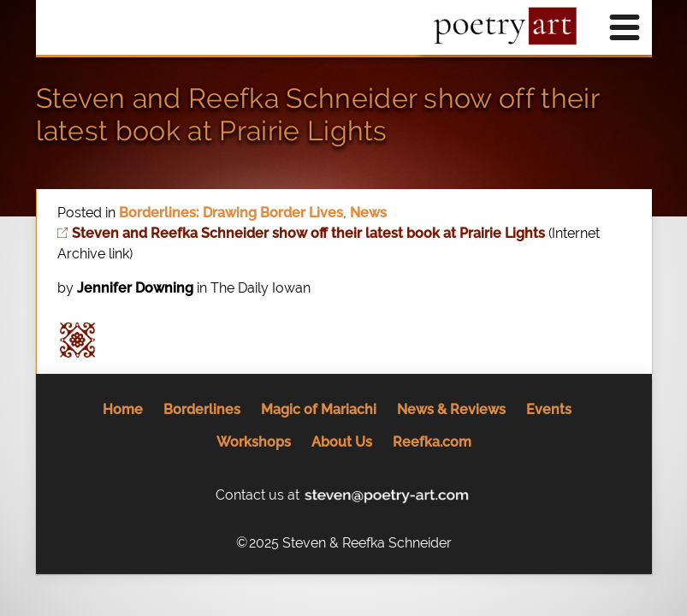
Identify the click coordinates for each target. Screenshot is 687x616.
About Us (342, 442)
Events (549, 409)
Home (123, 409)
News (368, 213)
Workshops (254, 442)
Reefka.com (432, 442)
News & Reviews (451, 409)
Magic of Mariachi (319, 409)
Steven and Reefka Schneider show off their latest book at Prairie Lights (317, 114)
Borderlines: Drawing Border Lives (231, 213)
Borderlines (202, 409)
